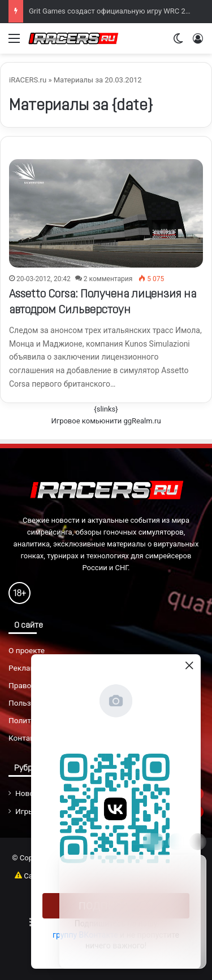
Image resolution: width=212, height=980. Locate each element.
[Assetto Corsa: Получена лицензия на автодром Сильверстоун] (106, 213)
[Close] (198, 842)
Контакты (26, 738)
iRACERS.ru (28, 80)
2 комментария (108, 279)
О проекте (27, 650)
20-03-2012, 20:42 (44, 279)
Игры (25, 811)
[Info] (176, 842)
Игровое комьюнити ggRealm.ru (106, 421)
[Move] (153, 842)
